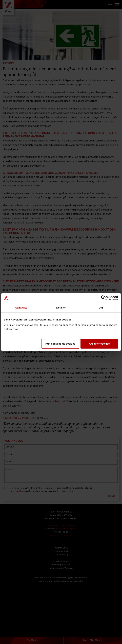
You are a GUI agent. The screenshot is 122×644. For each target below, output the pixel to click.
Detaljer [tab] (61, 308)
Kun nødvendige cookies (60, 343)
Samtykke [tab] (21, 308)
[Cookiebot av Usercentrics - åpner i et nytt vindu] (103, 298)
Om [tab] (101, 308)
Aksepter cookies (99, 343)
